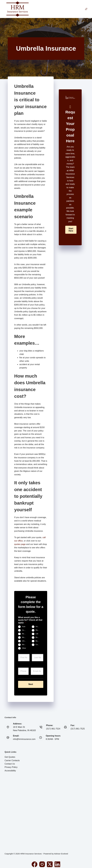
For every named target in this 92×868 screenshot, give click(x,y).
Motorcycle (25, 638)
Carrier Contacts (12, 758)
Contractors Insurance (39, 645)
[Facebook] (34, 862)
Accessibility (10, 768)
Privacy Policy (11, 765)
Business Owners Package (39, 641)
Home (38, 627)
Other (24, 648)
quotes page (20, 544)
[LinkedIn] (57, 862)
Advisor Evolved (61, 851)
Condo (24, 630)
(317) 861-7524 (53, 726)
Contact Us (10, 761)
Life (37, 634)
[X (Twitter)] (50, 862)
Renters (39, 630)
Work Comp (25, 645)
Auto (24, 627)
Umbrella (25, 641)
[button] (71, 230)
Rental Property (25, 634)
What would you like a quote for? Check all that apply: (30, 620)
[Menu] (86, 9)
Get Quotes (10, 755)
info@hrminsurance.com (24, 737)
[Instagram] (42, 862)
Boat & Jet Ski (39, 638)
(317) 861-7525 (78, 726)
